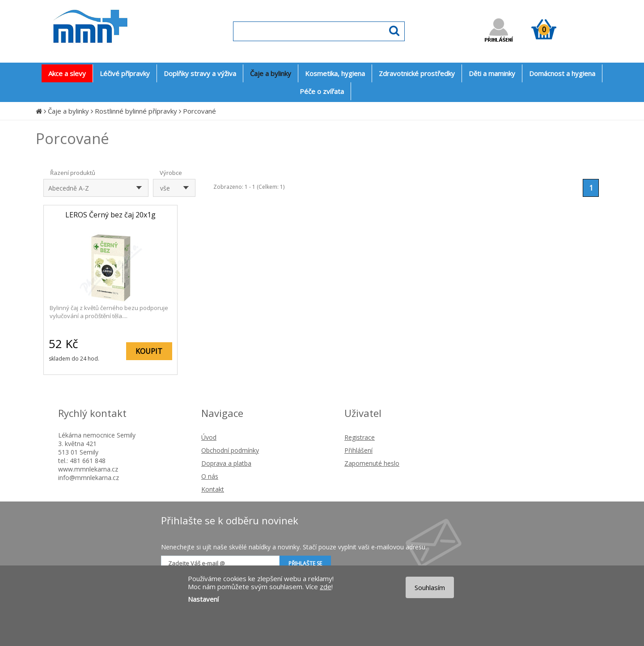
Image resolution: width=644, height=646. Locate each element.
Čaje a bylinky (68, 111)
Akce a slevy (67, 73)
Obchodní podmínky (230, 450)
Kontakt (213, 489)
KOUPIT (149, 351)
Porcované (199, 111)
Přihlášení (358, 450)
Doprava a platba (226, 463)
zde (326, 586)
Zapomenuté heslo (372, 463)
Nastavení (203, 599)
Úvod (209, 437)
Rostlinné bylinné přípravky (136, 111)
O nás (210, 476)
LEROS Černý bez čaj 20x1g (110, 215)
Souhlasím (430, 587)
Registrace (360, 437)
